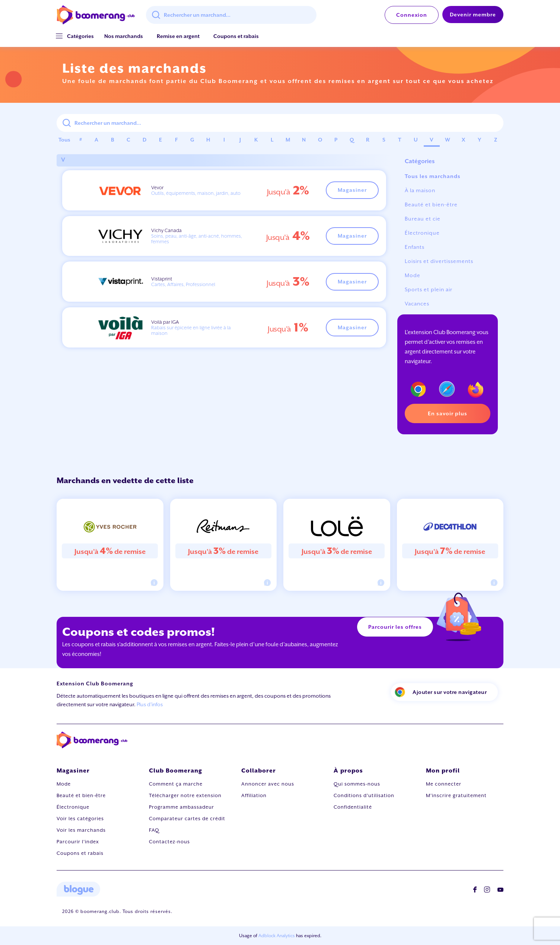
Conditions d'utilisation (364, 795)
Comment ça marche (176, 784)
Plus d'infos (150, 704)
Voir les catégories (80, 819)
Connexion (412, 15)
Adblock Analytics (277, 936)
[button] (80, 36)
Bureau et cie (423, 219)
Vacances (417, 304)
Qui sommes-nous (357, 784)
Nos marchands (124, 36)
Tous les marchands (433, 176)
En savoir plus (448, 413)
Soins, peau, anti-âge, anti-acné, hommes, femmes (197, 239)
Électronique (422, 233)
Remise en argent (178, 36)
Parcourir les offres (395, 627)
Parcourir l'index (78, 842)
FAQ (154, 830)
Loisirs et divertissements (439, 261)
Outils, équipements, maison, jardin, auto (196, 193)
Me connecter (444, 784)
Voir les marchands (81, 830)
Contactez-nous (169, 842)
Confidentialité (353, 807)
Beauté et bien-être (431, 204)
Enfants (415, 247)
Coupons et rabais (236, 36)
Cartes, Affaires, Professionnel (183, 284)
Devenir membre (473, 15)
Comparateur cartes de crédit (187, 819)
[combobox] (231, 15)
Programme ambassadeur (182, 807)
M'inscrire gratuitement (456, 795)
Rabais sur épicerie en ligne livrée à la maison (191, 330)
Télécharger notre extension (185, 795)
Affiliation (254, 795)
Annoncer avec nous (268, 784)
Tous (64, 140)
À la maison (420, 190)
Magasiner (352, 190)
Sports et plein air (429, 289)
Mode (413, 275)
